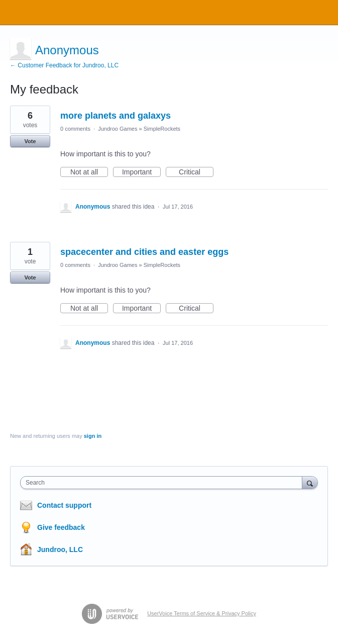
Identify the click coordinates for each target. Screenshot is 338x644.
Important (141, 172)
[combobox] (163, 483)
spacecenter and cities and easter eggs (144, 252)
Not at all (89, 172)
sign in (93, 436)
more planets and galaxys (116, 116)
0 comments (75, 129)
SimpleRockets (162, 129)
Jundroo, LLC (60, 549)
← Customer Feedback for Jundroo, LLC (64, 65)
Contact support (64, 505)
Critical (196, 172)
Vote (30, 141)
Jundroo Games (118, 129)
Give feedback (61, 527)
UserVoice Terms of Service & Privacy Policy (202, 613)
